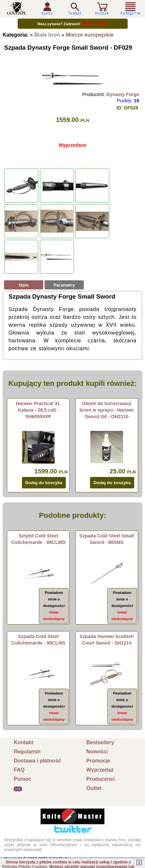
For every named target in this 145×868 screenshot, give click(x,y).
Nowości (97, 752)
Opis (24, 285)
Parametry (64, 285)
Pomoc (22, 779)
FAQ (19, 770)
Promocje (98, 761)
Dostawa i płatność (37, 761)
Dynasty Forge (123, 94)
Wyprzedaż (100, 770)
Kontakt (24, 742)
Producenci (101, 779)
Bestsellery (100, 742)
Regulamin (27, 752)
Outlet (94, 788)
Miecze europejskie (90, 35)
